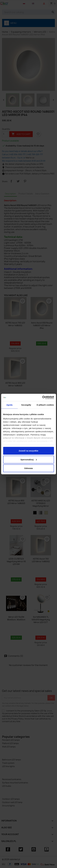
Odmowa (28, 468)
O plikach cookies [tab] (45, 405)
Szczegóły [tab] (26, 405)
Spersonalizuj (29, 459)
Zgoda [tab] (10, 405)
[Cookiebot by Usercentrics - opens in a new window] (42, 397)
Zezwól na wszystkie (29, 451)
